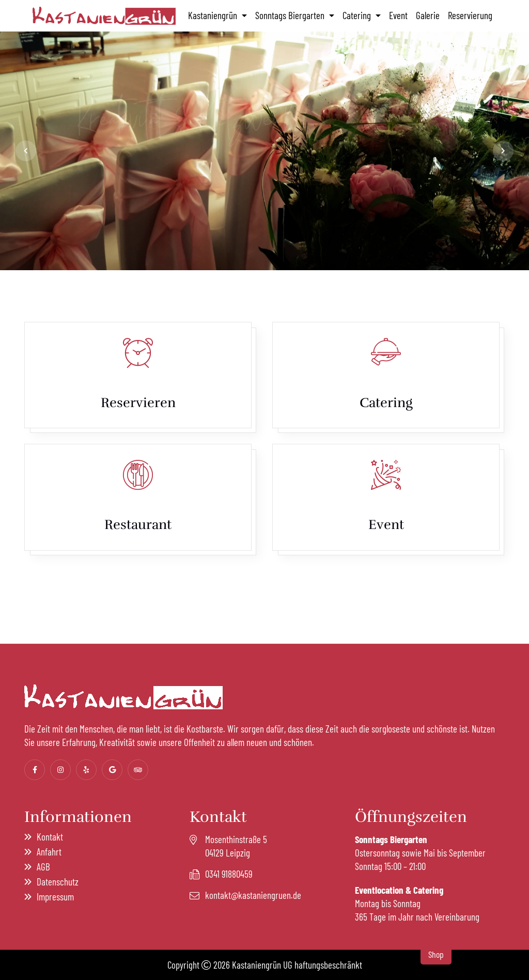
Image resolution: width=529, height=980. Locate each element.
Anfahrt (49, 852)
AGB (43, 867)
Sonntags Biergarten (291, 15)
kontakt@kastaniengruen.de (253, 895)
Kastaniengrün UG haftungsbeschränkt (297, 965)
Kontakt (50, 837)
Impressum (55, 897)
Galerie (428, 15)
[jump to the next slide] (503, 151)
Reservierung (470, 15)
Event (398, 15)
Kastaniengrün (214, 15)
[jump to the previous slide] (26, 151)
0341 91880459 (229, 874)
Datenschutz (58, 882)
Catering (358, 15)
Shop (436, 954)
